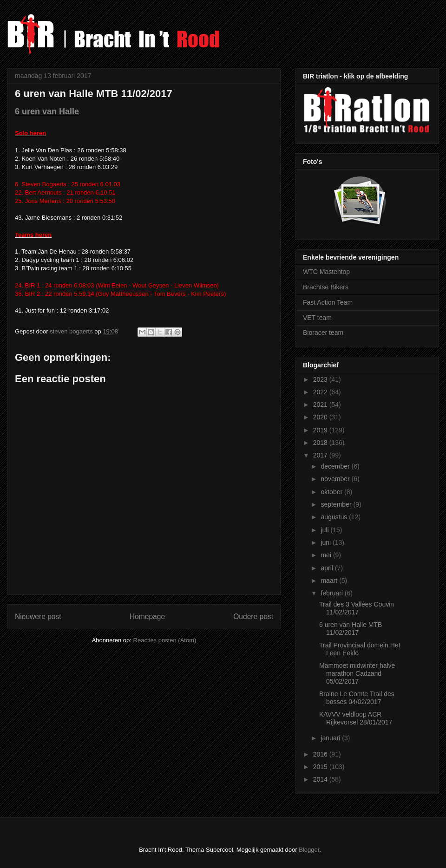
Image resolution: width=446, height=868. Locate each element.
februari (332, 593)
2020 (321, 417)
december (336, 466)
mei (327, 555)
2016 (321, 754)
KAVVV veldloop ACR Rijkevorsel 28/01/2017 (356, 718)
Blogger (309, 850)
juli (325, 530)
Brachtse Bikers (326, 287)
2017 (321, 455)
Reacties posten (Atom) (165, 640)
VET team (317, 318)
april (328, 568)
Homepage (147, 617)
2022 (321, 392)
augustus (335, 517)
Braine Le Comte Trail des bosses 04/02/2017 (357, 698)
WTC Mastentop (326, 272)
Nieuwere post (38, 617)
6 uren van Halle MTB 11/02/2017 (351, 629)
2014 (321, 779)
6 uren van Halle (47, 111)
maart (330, 581)
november (336, 479)
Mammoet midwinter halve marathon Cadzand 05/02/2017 (357, 673)
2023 (321, 379)
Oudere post (253, 617)
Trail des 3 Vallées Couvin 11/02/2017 (357, 608)
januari (331, 738)
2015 (321, 767)
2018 (321, 443)
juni (327, 542)
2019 (321, 430)
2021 (321, 405)
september (337, 504)
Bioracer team (323, 333)
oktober (332, 492)
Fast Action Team (328, 302)
